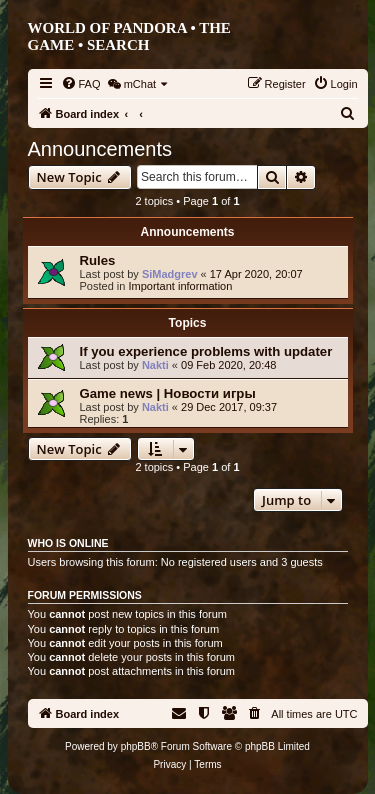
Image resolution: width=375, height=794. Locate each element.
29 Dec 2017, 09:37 (229, 407)
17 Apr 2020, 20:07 (256, 274)
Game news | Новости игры (168, 393)
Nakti (155, 365)
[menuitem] (81, 84)
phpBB (136, 746)
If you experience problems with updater (206, 351)
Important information (180, 286)
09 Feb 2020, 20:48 (228, 365)
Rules (98, 260)
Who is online (68, 543)
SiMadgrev (170, 274)
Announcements (100, 149)
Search (118, 45)
